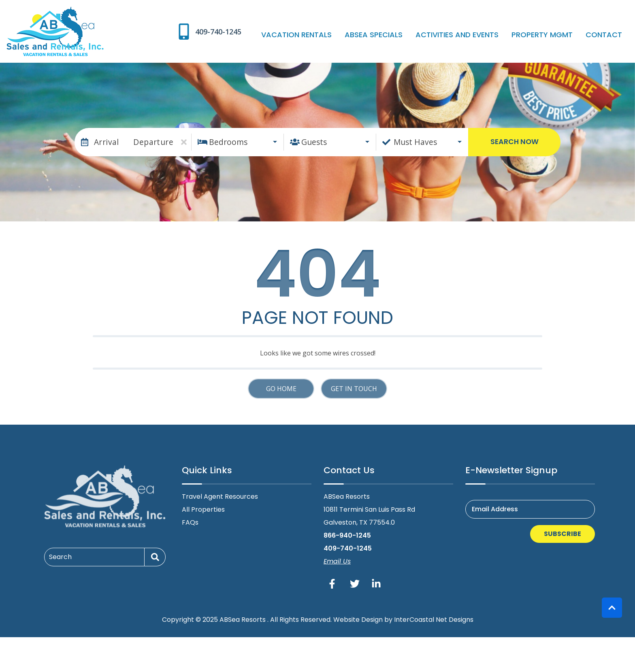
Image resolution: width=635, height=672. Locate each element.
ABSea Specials (396, 35)
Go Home (281, 389)
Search (60, 557)
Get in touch (354, 389)
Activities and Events (473, 35)
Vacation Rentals (326, 35)
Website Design (358, 620)
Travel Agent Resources (220, 497)
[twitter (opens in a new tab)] (355, 584)
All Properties (203, 509)
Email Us (337, 561)
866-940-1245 (347, 535)
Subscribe (563, 534)
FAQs (190, 522)
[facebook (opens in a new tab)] (333, 584)
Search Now (515, 142)
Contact (607, 35)
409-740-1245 (348, 548)
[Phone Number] (241, 32)
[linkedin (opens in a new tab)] (376, 584)
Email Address (495, 509)
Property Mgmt (552, 35)
